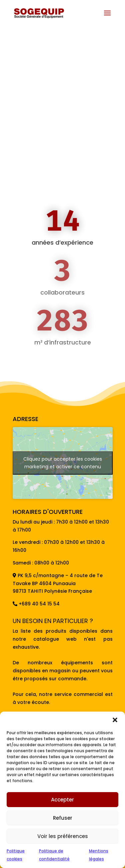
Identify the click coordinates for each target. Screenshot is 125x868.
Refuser (63, 818)
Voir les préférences (63, 836)
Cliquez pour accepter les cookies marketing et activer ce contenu (63, 463)
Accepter (62, 800)
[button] (115, 720)
